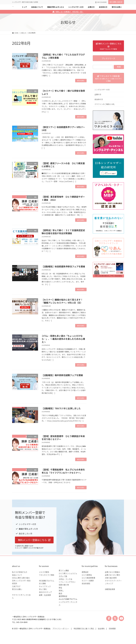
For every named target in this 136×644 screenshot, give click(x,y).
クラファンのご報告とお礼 (105, 104)
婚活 (60, 593)
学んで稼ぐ (43, 589)
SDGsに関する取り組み (21, 578)
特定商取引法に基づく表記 (85, 628)
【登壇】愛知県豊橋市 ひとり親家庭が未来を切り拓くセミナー (63, 438)
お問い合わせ (116, 2)
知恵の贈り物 (64, 585)
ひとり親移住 (87, 575)
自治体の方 (99, 99)
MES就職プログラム (47, 581)
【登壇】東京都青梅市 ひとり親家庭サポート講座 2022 (63, 198)
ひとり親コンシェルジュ (68, 573)
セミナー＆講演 (88, 581)
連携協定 (85, 572)
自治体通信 (86, 583)
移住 (60, 588)
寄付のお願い (17, 589)
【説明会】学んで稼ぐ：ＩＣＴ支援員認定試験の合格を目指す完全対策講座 (63, 232)
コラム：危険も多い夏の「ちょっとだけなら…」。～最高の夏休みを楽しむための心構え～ (63, 339)
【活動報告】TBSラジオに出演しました (61, 408)
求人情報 (42, 583)
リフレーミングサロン (67, 582)
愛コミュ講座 (64, 570)
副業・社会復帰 (45, 595)
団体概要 (112, 628)
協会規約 (101, 628)
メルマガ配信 (44, 572)
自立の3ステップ (45, 592)
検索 (119, 67)
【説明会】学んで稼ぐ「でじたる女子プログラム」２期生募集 (63, 56)
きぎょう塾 (63, 576)
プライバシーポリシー (61, 628)
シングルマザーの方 (102, 89)
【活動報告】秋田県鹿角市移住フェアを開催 (63, 266)
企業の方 (98, 94)
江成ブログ (16, 586)
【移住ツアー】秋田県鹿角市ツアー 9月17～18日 (63, 128)
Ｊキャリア (109, 583)
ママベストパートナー (113, 581)
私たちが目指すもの (20, 572)
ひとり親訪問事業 (88, 578)
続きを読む (81, 81)
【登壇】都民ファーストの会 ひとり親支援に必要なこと (63, 165)
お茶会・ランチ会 (65, 579)
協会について (17, 575)
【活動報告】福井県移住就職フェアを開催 (62, 375)
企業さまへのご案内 (112, 575)
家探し (61, 590)
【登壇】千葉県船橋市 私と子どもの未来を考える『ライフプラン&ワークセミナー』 (63, 471)
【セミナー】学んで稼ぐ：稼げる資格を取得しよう (63, 92)
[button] (34, 540)
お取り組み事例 (111, 578)
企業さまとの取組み (112, 572)
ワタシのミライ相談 (47, 575)
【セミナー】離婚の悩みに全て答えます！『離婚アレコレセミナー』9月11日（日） (62, 301)
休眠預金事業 (110, 589)
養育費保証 (63, 596)
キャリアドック (45, 586)
